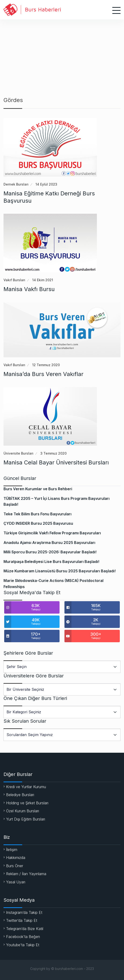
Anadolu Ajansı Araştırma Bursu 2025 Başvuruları (49, 543)
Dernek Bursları (16, 184)
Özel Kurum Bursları (23, 811)
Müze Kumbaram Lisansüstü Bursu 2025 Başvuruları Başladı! (60, 571)
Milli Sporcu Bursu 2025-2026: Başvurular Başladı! (50, 552)
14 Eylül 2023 (46, 184)
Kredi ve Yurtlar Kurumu (26, 787)
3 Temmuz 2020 (53, 453)
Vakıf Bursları (14, 280)
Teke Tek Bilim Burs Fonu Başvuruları (37, 514)
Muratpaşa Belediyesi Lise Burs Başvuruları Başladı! (51, 562)
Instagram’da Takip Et (24, 912)
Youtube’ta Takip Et (23, 945)
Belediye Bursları (20, 795)
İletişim (12, 850)
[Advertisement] (62, 55)
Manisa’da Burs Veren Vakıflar (43, 374)
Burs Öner (15, 866)
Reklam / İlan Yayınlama (26, 874)
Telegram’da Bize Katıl (25, 929)
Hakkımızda (16, 858)
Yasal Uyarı (16, 882)
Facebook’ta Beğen (23, 937)
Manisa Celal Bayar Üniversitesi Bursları (56, 462)
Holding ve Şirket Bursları (27, 803)
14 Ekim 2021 (43, 280)
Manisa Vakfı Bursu (29, 289)
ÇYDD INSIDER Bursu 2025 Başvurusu (38, 523)
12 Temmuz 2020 (46, 365)
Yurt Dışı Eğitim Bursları (26, 819)
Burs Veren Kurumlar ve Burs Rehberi (38, 489)
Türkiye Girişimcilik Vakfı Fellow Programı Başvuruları (52, 533)
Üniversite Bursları (18, 453)
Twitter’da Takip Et (22, 920)
